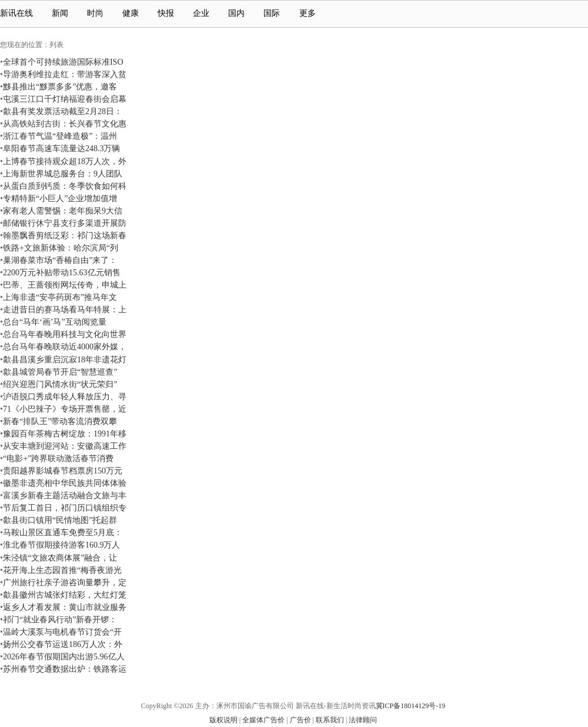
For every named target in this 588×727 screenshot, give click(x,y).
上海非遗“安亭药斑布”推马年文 (60, 297)
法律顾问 (363, 720)
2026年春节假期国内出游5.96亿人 (64, 656)
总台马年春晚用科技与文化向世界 (65, 334)
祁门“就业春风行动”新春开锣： (60, 619)
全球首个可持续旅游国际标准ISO (63, 62)
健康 (131, 13)
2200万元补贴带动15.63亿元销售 (62, 272)
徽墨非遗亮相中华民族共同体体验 (65, 483)
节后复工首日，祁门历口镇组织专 (65, 508)
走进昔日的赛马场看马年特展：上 (65, 309)
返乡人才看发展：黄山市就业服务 (65, 607)
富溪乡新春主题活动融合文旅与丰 (65, 495)
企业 (201, 13)
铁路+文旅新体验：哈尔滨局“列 (61, 248)
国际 (272, 13)
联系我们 (330, 720)
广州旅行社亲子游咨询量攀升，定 (65, 582)
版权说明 (223, 720)
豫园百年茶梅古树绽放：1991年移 (65, 433)
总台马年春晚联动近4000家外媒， (65, 346)
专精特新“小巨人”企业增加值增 (60, 198)
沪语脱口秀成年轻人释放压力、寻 (65, 396)
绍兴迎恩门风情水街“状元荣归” (60, 384)
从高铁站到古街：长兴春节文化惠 (65, 124)
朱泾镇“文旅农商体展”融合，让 (60, 558)
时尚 (95, 13)
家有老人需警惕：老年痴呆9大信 (63, 211)
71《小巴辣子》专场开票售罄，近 (65, 409)
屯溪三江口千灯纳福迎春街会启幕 (65, 99)
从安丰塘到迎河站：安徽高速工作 (65, 446)
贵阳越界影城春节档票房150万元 (63, 471)
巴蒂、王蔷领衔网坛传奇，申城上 (65, 285)
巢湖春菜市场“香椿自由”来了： (60, 260)
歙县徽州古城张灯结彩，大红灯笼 (65, 595)
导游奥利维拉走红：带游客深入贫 (65, 74)
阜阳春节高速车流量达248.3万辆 (62, 148)
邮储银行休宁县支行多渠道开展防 (65, 223)
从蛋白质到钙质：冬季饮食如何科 (65, 186)
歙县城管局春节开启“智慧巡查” (60, 372)
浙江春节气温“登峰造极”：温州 (60, 136)
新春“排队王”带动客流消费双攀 (60, 421)
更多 (313, 13)
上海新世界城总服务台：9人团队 (63, 174)
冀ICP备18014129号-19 (411, 706)
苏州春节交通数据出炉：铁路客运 (65, 669)
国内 (236, 13)
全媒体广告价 (263, 720)
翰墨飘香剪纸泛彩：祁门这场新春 (65, 235)
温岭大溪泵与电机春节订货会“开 (62, 632)
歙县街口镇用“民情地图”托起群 (60, 520)
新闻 (60, 13)
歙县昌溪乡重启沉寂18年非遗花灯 (65, 359)
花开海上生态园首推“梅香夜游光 (62, 570)
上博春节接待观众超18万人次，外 (65, 161)
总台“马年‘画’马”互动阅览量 (55, 322)
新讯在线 (16, 13)
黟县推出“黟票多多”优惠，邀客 (60, 86)
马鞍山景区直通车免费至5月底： (63, 532)
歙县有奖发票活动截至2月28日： (63, 111)
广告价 (300, 720)
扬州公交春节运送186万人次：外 (63, 644)
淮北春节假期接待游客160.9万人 (62, 545)
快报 (166, 13)
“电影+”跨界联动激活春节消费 (58, 458)
